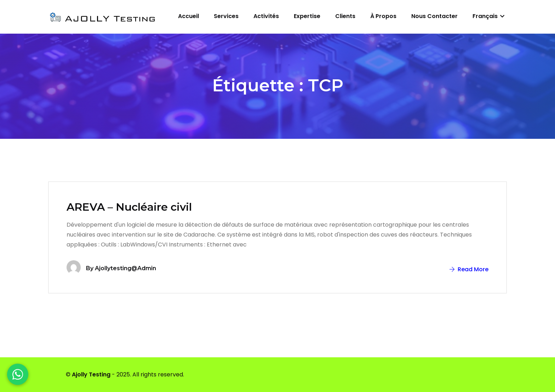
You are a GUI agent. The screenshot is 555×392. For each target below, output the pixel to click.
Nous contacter (434, 16)
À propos (383, 16)
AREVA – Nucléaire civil (129, 207)
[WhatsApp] (18, 374)
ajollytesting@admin (125, 268)
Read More (469, 269)
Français (488, 16)
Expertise (307, 16)
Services (226, 16)
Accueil (188, 16)
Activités (266, 16)
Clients (345, 16)
